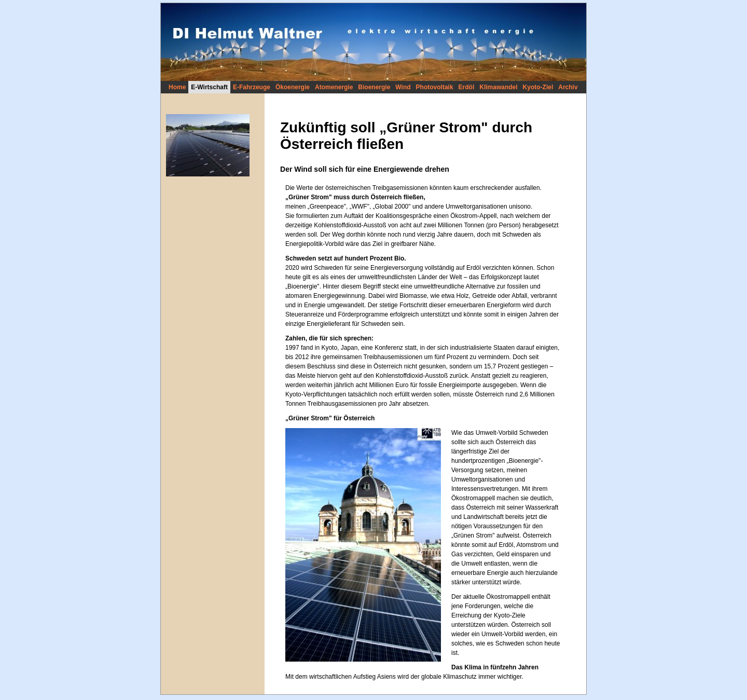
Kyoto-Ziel (538, 87)
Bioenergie (374, 87)
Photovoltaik (435, 87)
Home (177, 87)
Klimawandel (498, 87)
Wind (403, 87)
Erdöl (467, 87)
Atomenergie (334, 87)
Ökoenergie (293, 87)
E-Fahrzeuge (252, 87)
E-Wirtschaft (209, 87)
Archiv (568, 87)
